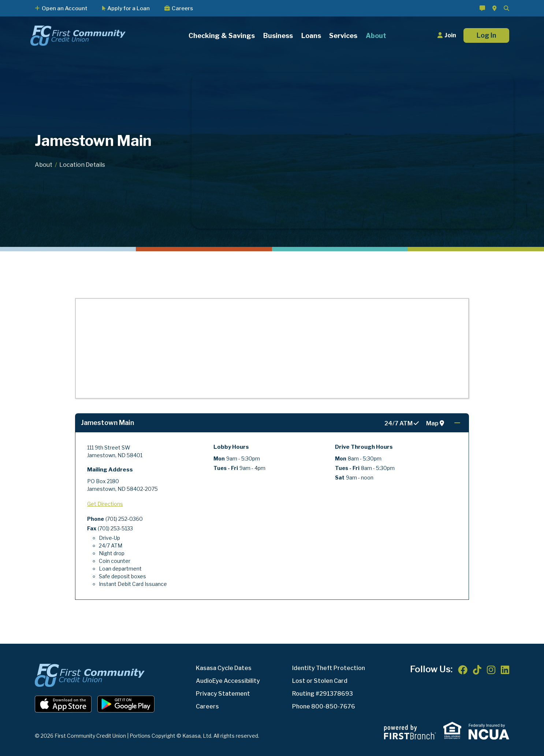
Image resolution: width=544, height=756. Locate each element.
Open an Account (65, 8)
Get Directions (105, 504)
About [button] (376, 36)
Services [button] (343, 36)
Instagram (491, 670)
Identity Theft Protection (329, 668)
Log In (486, 35)
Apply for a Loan (128, 8)
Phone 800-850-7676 (324, 706)
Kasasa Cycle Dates (224, 668)
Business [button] (278, 36)
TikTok (477, 670)
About (44, 165)
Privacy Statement (223, 694)
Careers (182, 8)
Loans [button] (311, 36)
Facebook (463, 670)
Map (435, 424)
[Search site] (506, 8)
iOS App (63, 704)
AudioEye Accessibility (228, 681)
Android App (126, 704)
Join (450, 35)
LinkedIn (505, 670)
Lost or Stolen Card (320, 681)
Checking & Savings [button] (222, 36)
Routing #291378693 (323, 694)
